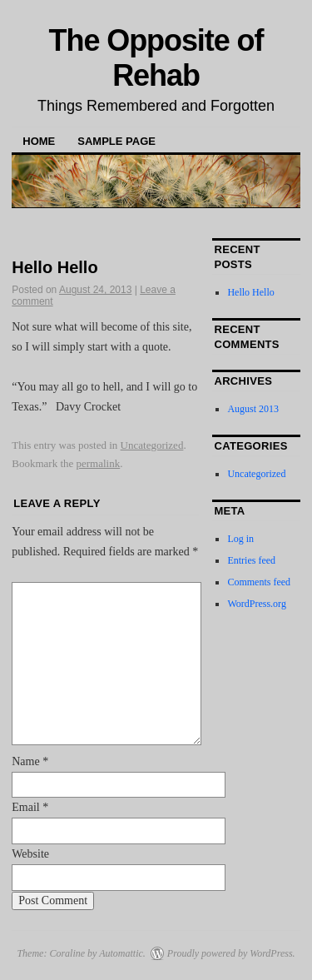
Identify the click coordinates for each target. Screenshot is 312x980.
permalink (99, 463)
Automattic (121, 953)
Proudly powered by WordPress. (231, 953)
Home (39, 141)
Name (30, 761)
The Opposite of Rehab (156, 58)
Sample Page (116, 141)
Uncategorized (152, 445)
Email (30, 807)
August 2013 (253, 409)
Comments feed (259, 582)
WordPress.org (256, 604)
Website (30, 854)
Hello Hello (250, 292)
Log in (240, 539)
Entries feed (251, 560)
